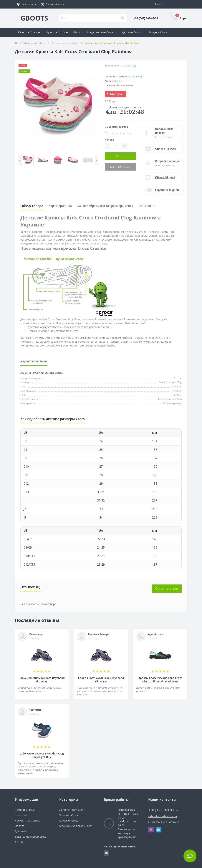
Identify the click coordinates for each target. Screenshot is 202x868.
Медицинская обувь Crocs (76, 826)
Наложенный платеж (164, 131)
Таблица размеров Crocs (31, 837)
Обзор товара (32, 206)
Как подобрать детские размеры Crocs (105, 206)
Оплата (20, 826)
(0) (134, 65)
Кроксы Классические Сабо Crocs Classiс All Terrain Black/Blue (160, 680)
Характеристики (60, 206)
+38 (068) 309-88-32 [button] (163, 810)
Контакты (21, 815)
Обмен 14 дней (165, 177)
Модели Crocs (158, 32)
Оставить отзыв (167, 589)
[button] (27, 4)
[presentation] (20, 160)
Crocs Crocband (134, 76)
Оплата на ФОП (165, 149)
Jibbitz (77, 32)
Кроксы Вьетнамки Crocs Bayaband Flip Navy (42, 680)
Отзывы (73, 9)
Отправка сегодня (167, 161)
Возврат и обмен (26, 810)
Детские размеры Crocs (119, 133)
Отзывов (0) (147, 206)
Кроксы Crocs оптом (28, 820)
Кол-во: (109, 140)
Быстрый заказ (120, 167)
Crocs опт (24, 42)
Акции (40, 42)
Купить (120, 156)
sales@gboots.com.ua (163, 816)
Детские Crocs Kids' (72, 810)
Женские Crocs (69, 815)
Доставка (21, 831)
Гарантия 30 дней (167, 190)
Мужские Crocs (69, 820)
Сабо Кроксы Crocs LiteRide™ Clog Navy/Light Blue (42, 755)
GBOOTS (34, 18)
